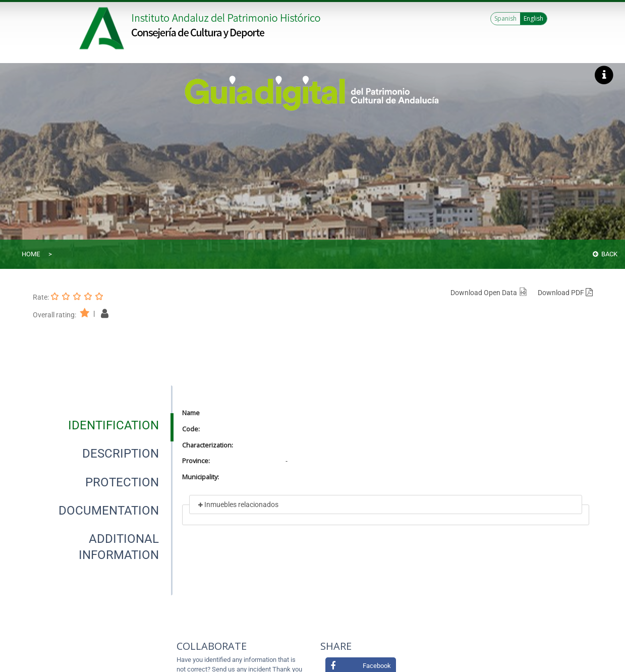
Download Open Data (489, 293)
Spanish (505, 18)
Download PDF (565, 293)
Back (605, 254)
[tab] (113, 425)
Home (31, 254)
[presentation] (102, 425)
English (533, 18)
